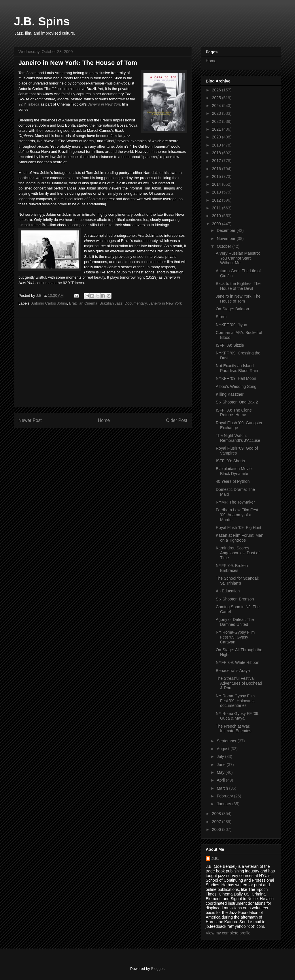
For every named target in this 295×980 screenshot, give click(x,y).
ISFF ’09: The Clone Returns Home (234, 413)
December (226, 230)
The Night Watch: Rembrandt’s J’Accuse (238, 438)
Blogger (157, 969)
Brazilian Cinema (83, 303)
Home (104, 420)
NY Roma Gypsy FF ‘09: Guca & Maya (238, 716)
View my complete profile (228, 933)
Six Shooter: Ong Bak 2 (237, 402)
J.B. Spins (42, 21)
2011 (217, 208)
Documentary (136, 303)
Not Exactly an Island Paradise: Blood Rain (237, 368)
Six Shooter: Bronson (235, 599)
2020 (217, 137)
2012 (217, 200)
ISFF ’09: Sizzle (230, 345)
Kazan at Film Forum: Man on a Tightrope (240, 538)
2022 (217, 121)
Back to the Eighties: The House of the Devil (238, 286)
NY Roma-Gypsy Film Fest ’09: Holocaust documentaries (235, 701)
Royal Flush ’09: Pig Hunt (239, 527)
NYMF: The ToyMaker (235, 502)
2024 (217, 106)
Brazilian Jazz (111, 303)
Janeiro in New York (104, 104)
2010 (217, 216)
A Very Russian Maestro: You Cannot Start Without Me (238, 258)
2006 (217, 829)
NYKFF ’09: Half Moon (236, 378)
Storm (221, 317)
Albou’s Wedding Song (236, 386)
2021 (217, 129)
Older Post (177, 420)
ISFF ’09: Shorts (230, 461)
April (221, 780)
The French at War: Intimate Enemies (233, 729)
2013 (217, 192)
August (223, 749)
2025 (217, 98)
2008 (217, 814)
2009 (217, 224)
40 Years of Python (233, 481)
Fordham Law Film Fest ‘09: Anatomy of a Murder (237, 515)
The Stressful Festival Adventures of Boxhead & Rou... (239, 683)
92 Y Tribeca (29, 104)
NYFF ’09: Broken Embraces (232, 568)
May (221, 772)
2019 (217, 145)
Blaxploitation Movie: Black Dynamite (234, 471)
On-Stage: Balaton (232, 309)
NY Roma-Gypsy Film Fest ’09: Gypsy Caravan (235, 637)
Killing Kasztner (230, 394)
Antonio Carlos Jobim (49, 303)
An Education (228, 591)
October (224, 246)
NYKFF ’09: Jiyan (231, 325)
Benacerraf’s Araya (233, 671)
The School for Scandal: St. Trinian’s (237, 581)
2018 (217, 153)
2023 (217, 113)
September (227, 741)
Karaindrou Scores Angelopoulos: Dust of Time (238, 553)
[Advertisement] (103, 362)
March (223, 788)
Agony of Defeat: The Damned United (235, 622)
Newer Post (30, 420)
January (224, 804)
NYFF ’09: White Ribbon (238, 662)
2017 (217, 161)
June (222, 765)
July (221, 756)
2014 (217, 184)
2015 (217, 177)
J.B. (215, 859)
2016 (217, 169)
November (226, 239)
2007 (217, 822)
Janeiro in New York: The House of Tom (238, 299)
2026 (217, 90)
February (225, 796)
